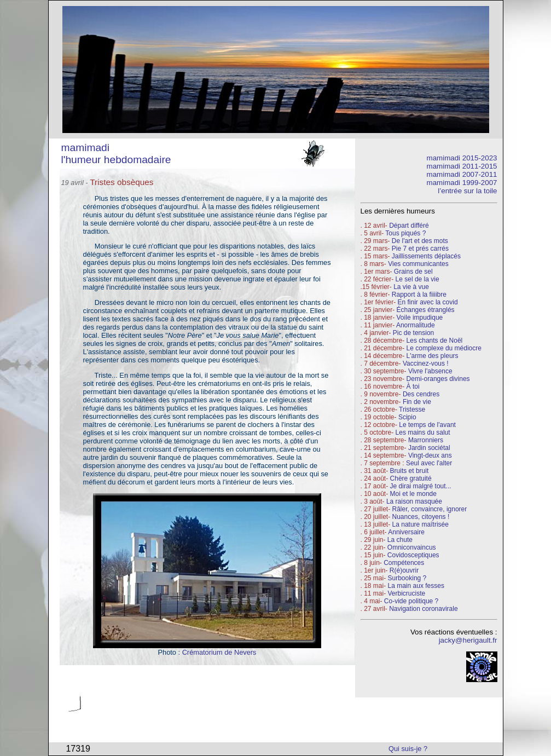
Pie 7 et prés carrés (420, 249)
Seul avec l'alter (429, 463)
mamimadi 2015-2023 (462, 158)
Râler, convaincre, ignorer (430, 509)
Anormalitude (416, 325)
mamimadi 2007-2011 (462, 174)
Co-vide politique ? (411, 601)
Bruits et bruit (410, 471)
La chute (400, 540)
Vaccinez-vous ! (426, 363)
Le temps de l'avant (427, 425)
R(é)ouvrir (404, 570)
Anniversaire (406, 532)
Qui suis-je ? (408, 749)
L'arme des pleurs (433, 356)
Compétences (404, 563)
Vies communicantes (418, 264)
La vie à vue (411, 287)
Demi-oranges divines (438, 379)
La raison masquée (414, 501)
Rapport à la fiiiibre (419, 295)
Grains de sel (413, 272)
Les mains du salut (423, 432)
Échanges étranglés (426, 310)
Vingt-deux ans (430, 455)
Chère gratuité (411, 478)
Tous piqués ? (405, 233)
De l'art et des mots (420, 241)
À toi (413, 386)
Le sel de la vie (417, 279)
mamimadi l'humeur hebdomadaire (116, 154)
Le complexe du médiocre (444, 348)
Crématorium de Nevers (219, 652)
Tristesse (412, 409)
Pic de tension (413, 333)
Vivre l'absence (430, 371)
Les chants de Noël (435, 341)
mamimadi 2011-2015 (462, 166)
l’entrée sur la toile (467, 191)
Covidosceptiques (413, 555)
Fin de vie (417, 402)
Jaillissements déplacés (426, 256)
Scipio (407, 417)
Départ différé (409, 226)
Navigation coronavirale (423, 609)
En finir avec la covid (428, 302)
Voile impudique (420, 318)
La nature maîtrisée (420, 524)
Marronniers (426, 440)
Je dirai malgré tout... (421, 486)
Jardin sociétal (429, 448)
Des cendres (421, 394)
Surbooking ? (407, 578)
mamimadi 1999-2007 (462, 183)
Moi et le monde (413, 494)
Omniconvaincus (412, 547)
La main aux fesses (416, 586)
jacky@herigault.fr (468, 640)
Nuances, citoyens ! (421, 517)
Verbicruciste (407, 593)
